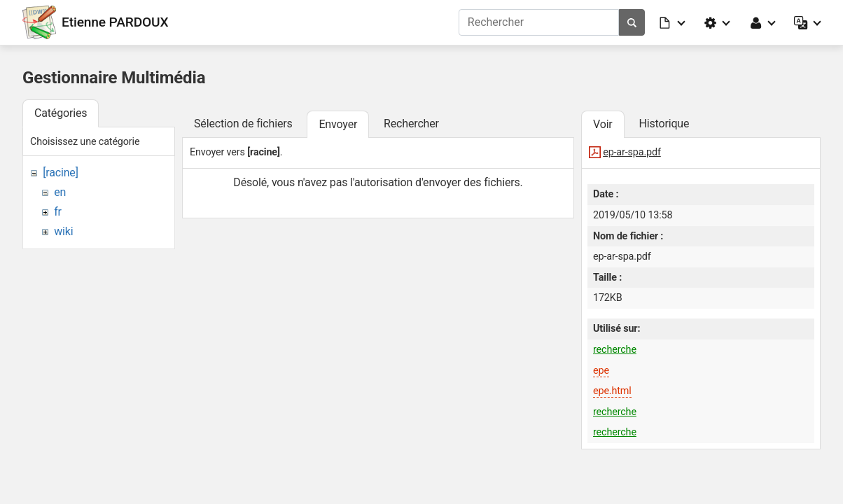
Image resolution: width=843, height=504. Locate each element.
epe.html (612, 391)
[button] (673, 22)
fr (58, 212)
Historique (664, 124)
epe (601, 371)
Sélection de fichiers (243, 124)
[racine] (61, 173)
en (60, 192)
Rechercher (411, 124)
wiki (63, 231)
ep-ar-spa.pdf (632, 152)
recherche (615, 350)
